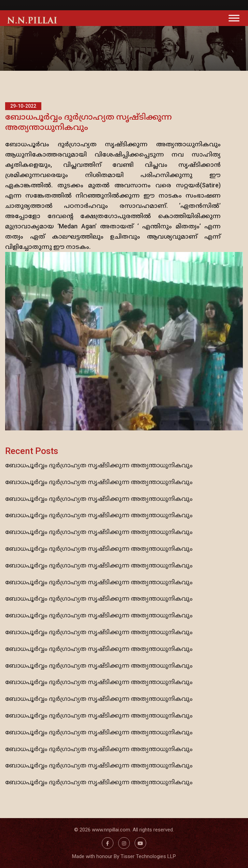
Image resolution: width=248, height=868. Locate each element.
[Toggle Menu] (234, 18)
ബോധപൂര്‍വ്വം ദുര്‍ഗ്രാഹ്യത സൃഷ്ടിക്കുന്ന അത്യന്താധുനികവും (99, 465)
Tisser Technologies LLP (148, 856)
